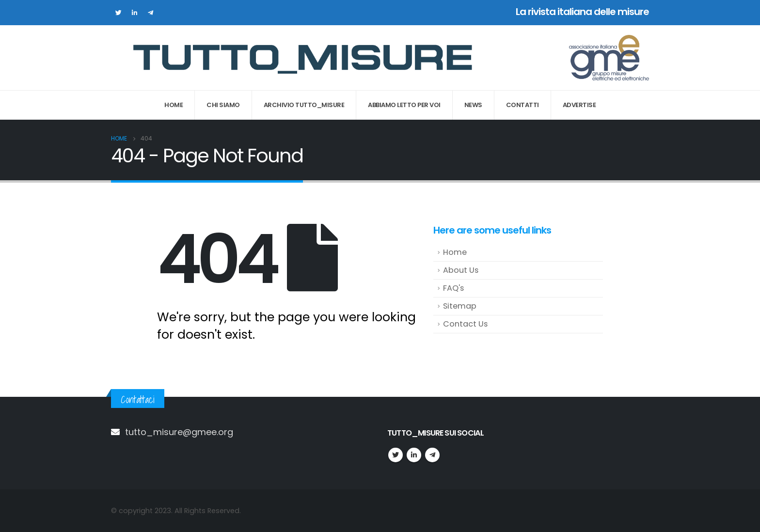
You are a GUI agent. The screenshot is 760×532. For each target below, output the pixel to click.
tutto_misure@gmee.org (179, 432)
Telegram (432, 455)
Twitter (396, 455)
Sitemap (460, 306)
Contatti (522, 105)
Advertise (579, 105)
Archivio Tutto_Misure (304, 105)
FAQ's (453, 288)
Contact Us (465, 324)
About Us (461, 270)
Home (174, 105)
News (473, 105)
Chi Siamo (223, 105)
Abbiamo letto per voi (404, 105)
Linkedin (414, 455)
